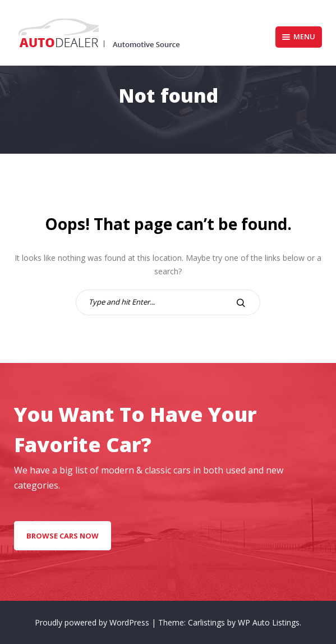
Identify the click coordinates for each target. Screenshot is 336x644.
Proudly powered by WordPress (93, 622)
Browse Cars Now (63, 536)
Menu (299, 36)
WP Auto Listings (269, 622)
